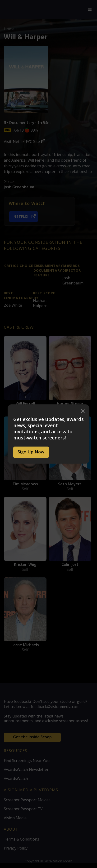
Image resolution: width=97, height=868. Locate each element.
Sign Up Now (31, 452)
